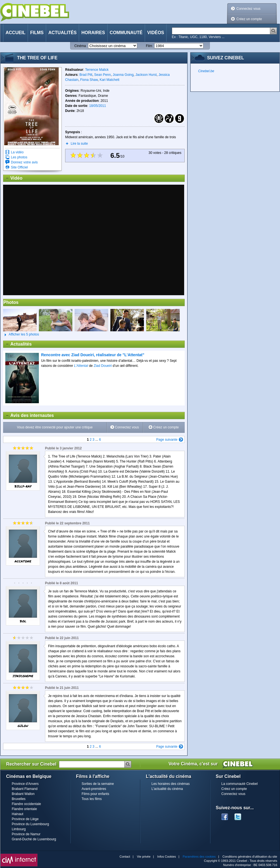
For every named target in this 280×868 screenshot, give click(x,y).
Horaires (93, 33)
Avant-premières (94, 789)
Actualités (62, 33)
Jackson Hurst (146, 75)
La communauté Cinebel (239, 784)
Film (149, 46)
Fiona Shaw (89, 80)
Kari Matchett (109, 80)
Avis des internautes (29, 416)
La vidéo (17, 152)
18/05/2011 (98, 106)
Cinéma (80, 46)
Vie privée (144, 857)
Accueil (16, 33)
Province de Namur (26, 834)
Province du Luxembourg (30, 824)
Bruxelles (19, 799)
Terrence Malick (97, 70)
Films (37, 33)
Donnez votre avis (24, 162)
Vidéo (13, 178)
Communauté (126, 33)
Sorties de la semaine (98, 784)
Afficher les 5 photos (21, 335)
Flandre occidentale (26, 804)
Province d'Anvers (25, 784)
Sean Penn (102, 75)
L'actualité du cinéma (167, 789)
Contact (125, 857)
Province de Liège (25, 819)
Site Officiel (19, 167)
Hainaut (17, 814)
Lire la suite (79, 144)
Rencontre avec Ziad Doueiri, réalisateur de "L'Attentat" (93, 355)
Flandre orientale (24, 809)
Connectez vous (248, 9)
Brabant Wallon (23, 794)
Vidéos (156, 33)
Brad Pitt (86, 75)
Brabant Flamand (25, 789)
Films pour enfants (95, 794)
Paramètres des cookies (199, 857)
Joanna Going (123, 75)
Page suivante (167, 440)
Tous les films (92, 799)
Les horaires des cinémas (171, 784)
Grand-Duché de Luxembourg (34, 839)
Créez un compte (249, 19)
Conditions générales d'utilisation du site (250, 857)
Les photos (19, 157)
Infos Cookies (167, 857)
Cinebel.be (206, 71)
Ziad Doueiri (103, 366)
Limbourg (19, 829)
